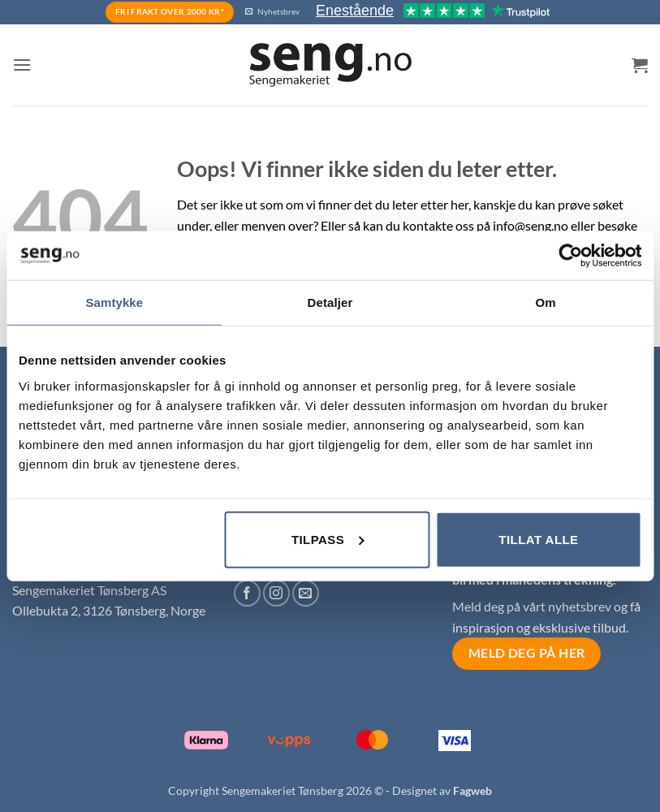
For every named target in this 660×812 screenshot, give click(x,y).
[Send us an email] (306, 593)
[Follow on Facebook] (247, 593)
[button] (22, 65)
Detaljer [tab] (330, 302)
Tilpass (328, 539)
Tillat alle (538, 539)
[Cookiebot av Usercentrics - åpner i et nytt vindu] (570, 256)
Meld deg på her (527, 653)
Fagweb (472, 790)
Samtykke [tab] (114, 302)
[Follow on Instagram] (276, 593)
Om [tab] (546, 302)
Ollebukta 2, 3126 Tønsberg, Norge (109, 610)
